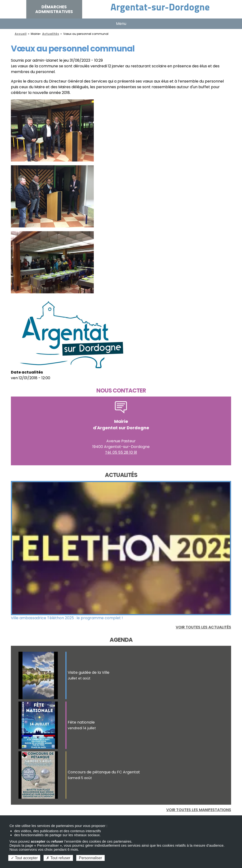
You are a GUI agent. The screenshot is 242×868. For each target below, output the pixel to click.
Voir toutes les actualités (203, 627)
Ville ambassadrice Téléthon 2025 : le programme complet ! (67, 618)
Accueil (21, 34)
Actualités (51, 34)
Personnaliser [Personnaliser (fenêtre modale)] (90, 858)
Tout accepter (24, 858)
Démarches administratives (54, 9)
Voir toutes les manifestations (199, 810)
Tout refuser (58, 858)
